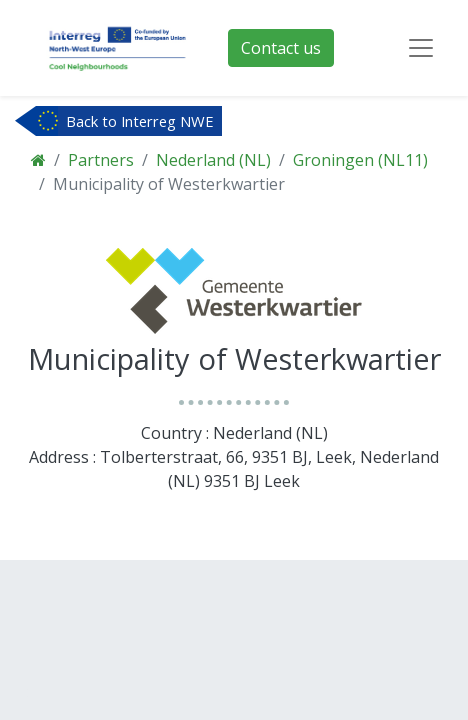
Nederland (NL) (213, 160)
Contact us (281, 48)
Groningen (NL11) (360, 160)
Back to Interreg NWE (140, 121)
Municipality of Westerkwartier (169, 184)
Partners (101, 160)
